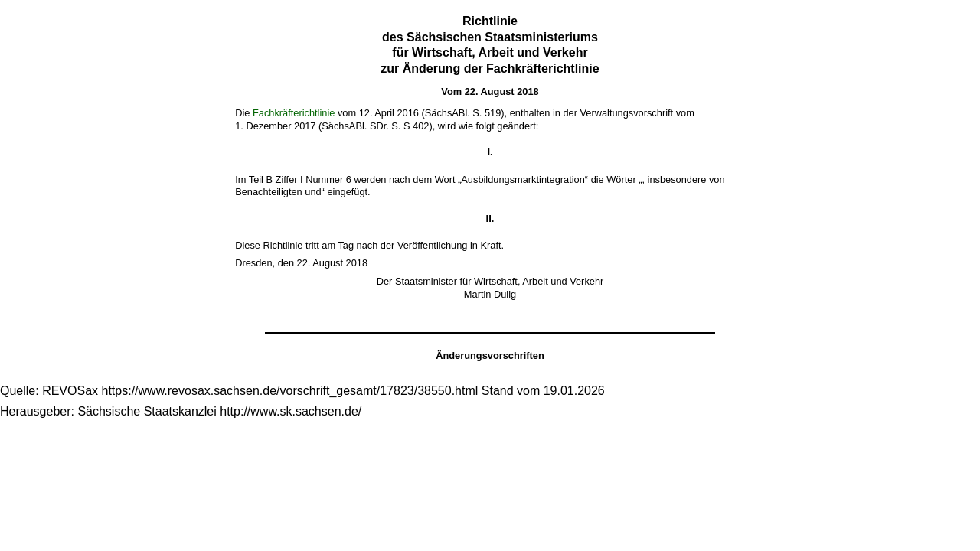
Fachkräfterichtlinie (294, 113)
